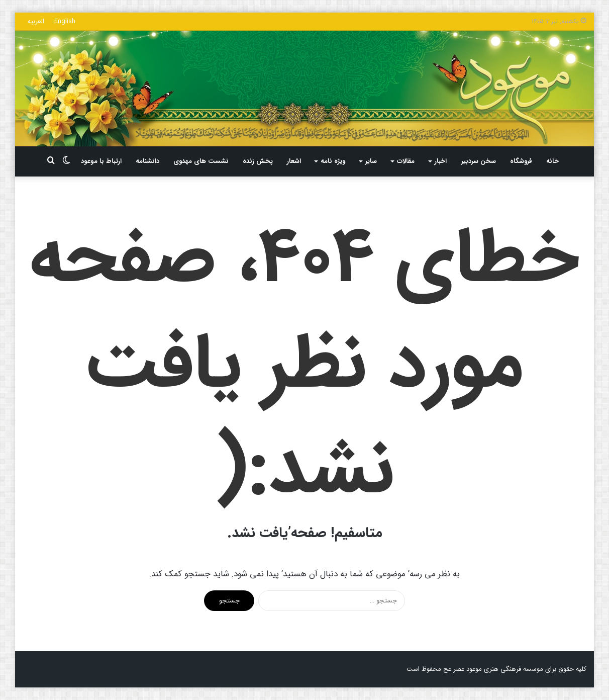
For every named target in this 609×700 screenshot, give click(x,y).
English (65, 21)
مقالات (406, 161)
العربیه (36, 21)
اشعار (294, 161)
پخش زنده (258, 161)
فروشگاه (521, 161)
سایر (371, 161)
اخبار (441, 161)
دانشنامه (147, 161)
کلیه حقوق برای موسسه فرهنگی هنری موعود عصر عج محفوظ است (496, 669)
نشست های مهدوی (201, 161)
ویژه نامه (333, 161)
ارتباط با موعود (101, 161)
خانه (552, 161)
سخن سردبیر (479, 161)
